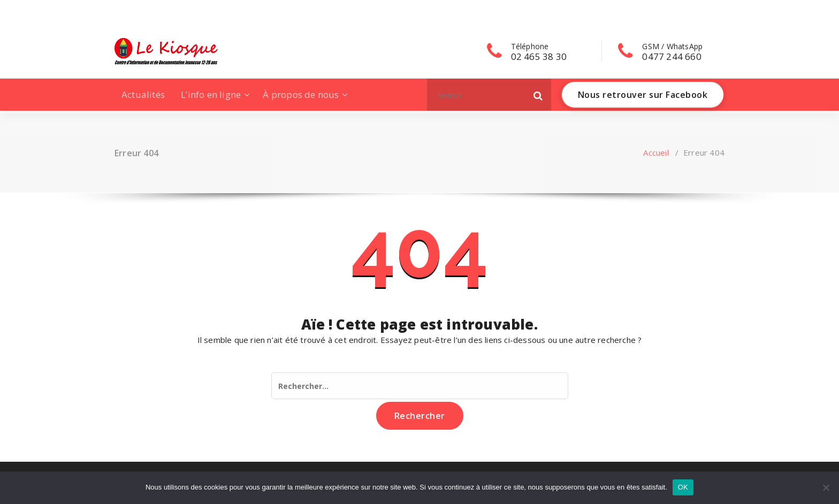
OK (683, 487)
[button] (538, 95)
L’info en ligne (211, 94)
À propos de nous (301, 94)
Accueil (656, 152)
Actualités (143, 94)
